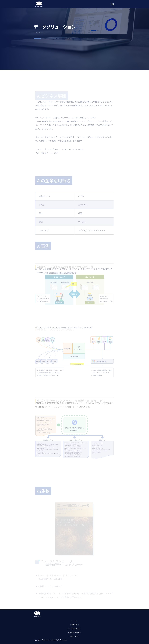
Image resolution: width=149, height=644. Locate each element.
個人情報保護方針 (74, 629)
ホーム (74, 621)
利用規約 (74, 625)
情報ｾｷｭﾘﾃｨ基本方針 (74, 632)
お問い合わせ (74, 636)
